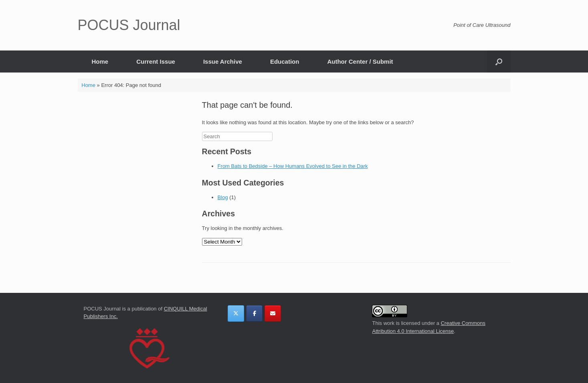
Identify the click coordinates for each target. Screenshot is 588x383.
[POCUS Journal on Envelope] (273, 313)
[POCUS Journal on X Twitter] (236, 313)
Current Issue (156, 61)
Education (285, 61)
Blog (223, 197)
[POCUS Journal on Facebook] (254, 313)
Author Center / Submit (360, 61)
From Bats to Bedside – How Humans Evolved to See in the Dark (293, 166)
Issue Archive (223, 61)
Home (100, 61)
